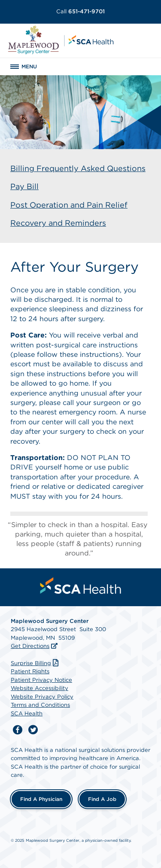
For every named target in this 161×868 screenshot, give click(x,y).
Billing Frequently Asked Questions (78, 168)
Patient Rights (30, 671)
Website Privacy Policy (42, 697)
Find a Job (102, 799)
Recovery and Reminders (58, 223)
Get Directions (30, 646)
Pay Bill (24, 186)
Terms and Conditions (40, 705)
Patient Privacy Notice (41, 680)
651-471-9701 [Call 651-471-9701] (80, 11)
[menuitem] (81, 586)
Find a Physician (41, 799)
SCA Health (27, 713)
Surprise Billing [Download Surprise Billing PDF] (36, 663)
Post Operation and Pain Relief (69, 205)
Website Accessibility (39, 688)
